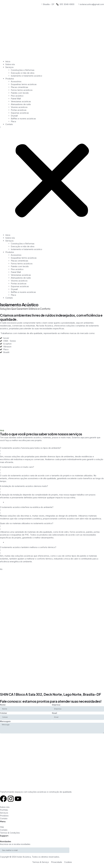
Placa (13, 121)
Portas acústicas (19, 110)
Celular (4, 713)
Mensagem (5, 721)
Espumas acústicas (20, 113)
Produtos (10, 79)
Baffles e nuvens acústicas (23, 119)
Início (8, 61)
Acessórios (16, 81)
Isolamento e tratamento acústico (26, 76)
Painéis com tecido (20, 93)
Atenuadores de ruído (21, 104)
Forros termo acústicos (22, 90)
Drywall (14, 116)
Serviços (9, 67)
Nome (3, 705)
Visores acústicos (19, 107)
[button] (52, 180)
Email (55, 713)
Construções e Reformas (23, 70)
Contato (9, 124)
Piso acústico (17, 96)
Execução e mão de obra (23, 73)
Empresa (56, 705)
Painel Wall (16, 99)
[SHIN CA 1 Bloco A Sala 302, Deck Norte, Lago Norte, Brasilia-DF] (52, 681)
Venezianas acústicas (21, 101)
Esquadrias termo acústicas (24, 84)
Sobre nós (10, 64)
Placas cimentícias (19, 87)
